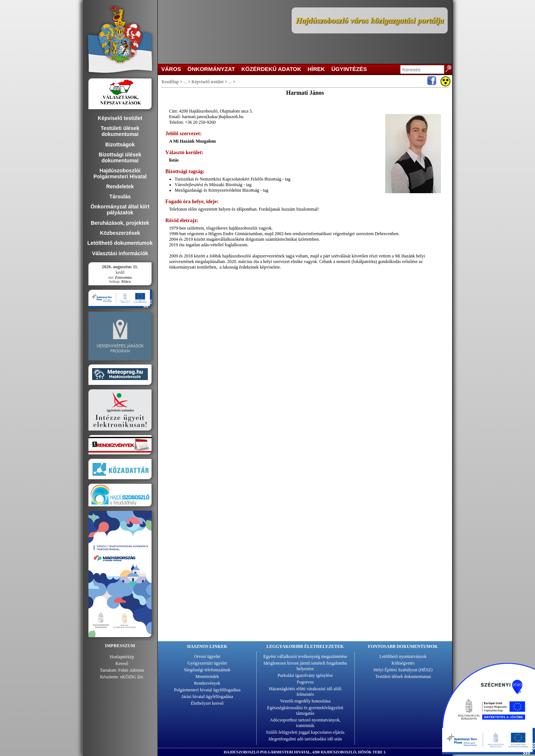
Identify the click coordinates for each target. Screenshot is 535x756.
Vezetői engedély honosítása (305, 701)
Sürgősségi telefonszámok (207, 670)
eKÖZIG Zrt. (132, 677)
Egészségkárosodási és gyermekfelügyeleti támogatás (305, 710)
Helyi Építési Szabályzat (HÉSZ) (403, 670)
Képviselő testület (208, 82)
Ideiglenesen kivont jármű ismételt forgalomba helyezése (305, 666)
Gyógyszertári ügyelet (207, 663)
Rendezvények (207, 683)
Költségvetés (403, 663)
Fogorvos (305, 682)
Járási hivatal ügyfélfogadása (207, 697)
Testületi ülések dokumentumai (403, 676)
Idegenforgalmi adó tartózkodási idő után (305, 739)
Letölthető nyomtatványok (403, 656)
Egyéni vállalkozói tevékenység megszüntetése (305, 656)
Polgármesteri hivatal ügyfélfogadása (207, 690)
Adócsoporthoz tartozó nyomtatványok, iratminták (305, 723)
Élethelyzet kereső (207, 703)
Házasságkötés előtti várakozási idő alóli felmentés (305, 692)
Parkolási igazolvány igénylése (305, 675)
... (185, 82)
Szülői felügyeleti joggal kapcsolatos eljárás (305, 732)
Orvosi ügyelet (207, 656)
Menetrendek (207, 676)
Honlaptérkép (122, 657)
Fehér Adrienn (131, 670)
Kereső (122, 663)
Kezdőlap (170, 82)
